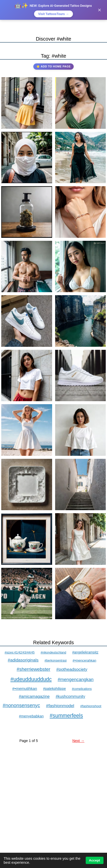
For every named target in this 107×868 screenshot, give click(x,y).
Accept (94, 860)
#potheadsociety (72, 669)
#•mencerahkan (84, 660)
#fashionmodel (60, 706)
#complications (82, 689)
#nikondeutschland (53, 653)
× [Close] (99, 10)
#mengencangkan (76, 680)
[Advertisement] (53, 814)
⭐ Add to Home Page (53, 66)
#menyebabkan (31, 716)
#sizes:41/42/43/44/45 (20, 653)
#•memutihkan (25, 688)
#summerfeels (66, 716)
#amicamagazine (34, 696)
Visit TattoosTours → (53, 14)
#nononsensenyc (21, 705)
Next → (78, 741)
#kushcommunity (70, 696)
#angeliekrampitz (85, 652)
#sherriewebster (34, 669)
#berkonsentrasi (56, 661)
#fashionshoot (91, 706)
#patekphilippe (55, 689)
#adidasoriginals (23, 660)
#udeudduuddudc (31, 679)
